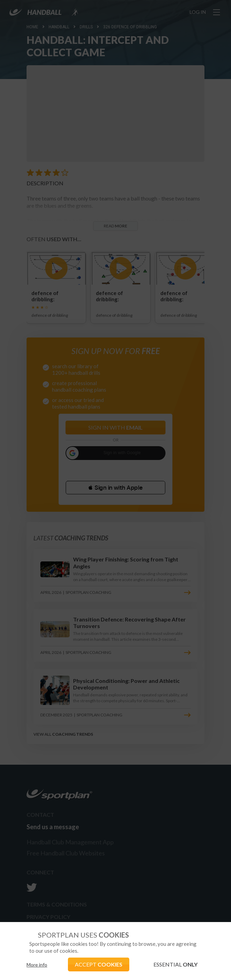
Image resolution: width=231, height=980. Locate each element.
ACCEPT (99, 964)
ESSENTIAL (175, 964)
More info (37, 965)
